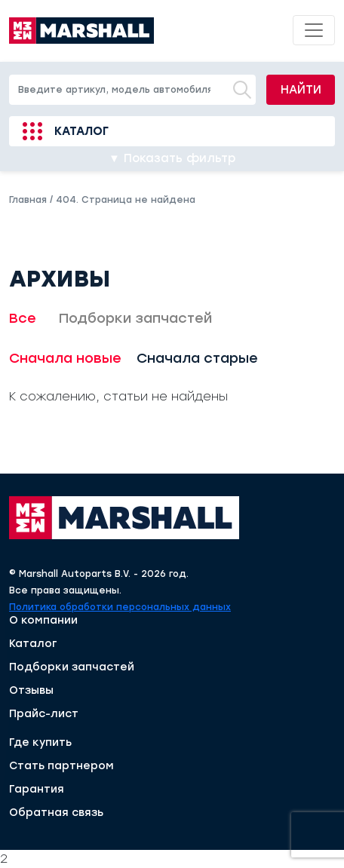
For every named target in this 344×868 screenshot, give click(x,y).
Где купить (40, 743)
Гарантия (37, 790)
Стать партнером (61, 766)
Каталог (81, 131)
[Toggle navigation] (314, 30)
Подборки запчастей (135, 318)
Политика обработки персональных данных (120, 607)
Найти (301, 90)
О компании (43, 621)
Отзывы (31, 691)
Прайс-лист (44, 714)
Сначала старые (197, 358)
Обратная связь (56, 813)
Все (23, 318)
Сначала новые (65, 358)
